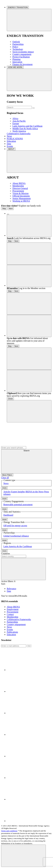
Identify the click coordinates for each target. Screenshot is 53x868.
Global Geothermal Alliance (16, 536)
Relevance (12, 589)
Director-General (20, 188)
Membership (18, 186)
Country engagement (22, 54)
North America (19, 131)
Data (9, 144)
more (4, 488)
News (9, 136)
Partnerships (18, 44)
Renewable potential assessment (18, 505)
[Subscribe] (14, 646)
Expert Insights (18, 492)
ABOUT (11, 149)
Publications (12, 632)
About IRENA (19, 183)
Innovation (17, 62)
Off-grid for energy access (15, 526)
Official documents (21, 196)
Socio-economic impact (23, 52)
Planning (16, 59)
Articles (7, 492)
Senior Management (22, 198)
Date (9, 591)
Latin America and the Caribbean (27, 126)
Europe (16, 123)
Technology (18, 49)
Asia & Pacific (19, 121)
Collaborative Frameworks (19, 619)
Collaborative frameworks (19, 134)
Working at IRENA (21, 201)
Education (11, 141)
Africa (15, 118)
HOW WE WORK (15, 67)
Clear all (5, 478)
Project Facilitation (21, 57)
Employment (13, 609)
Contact (10, 614)
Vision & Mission (20, 193)
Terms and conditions (9, 831)
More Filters (7, 475)
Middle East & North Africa (25, 129)
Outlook (16, 42)
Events (10, 146)
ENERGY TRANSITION (18, 7)
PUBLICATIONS (15, 139)
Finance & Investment (22, 64)
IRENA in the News (34, 492)
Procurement (18, 191)
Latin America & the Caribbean (18, 546)
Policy (15, 47)
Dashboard (8, 515)
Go (29, 646)
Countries (6, 554)
